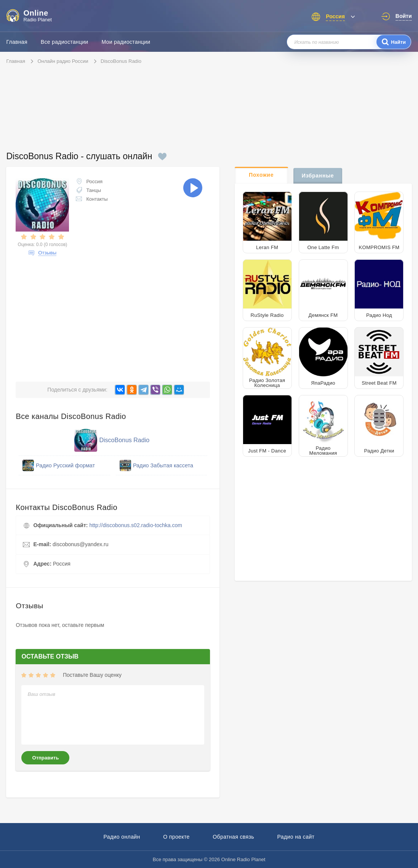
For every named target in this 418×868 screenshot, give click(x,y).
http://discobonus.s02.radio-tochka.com (136, 525)
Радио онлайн (122, 837)
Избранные (318, 176)
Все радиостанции (65, 42)
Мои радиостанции (126, 42)
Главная (17, 42)
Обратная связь (233, 837)
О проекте (176, 837)
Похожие (261, 175)
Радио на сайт (296, 837)
